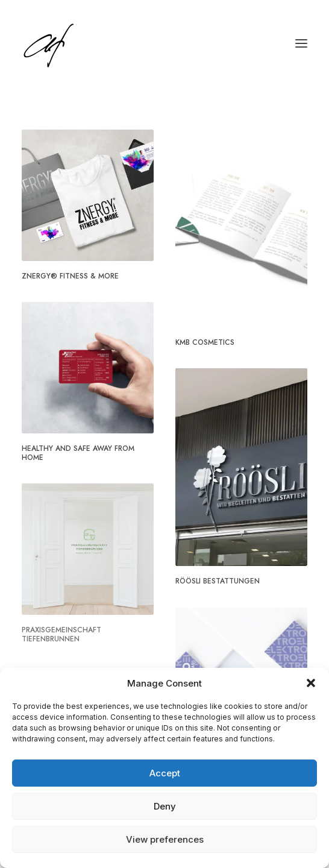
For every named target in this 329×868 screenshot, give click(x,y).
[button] (311, 683)
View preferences (165, 839)
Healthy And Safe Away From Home (78, 453)
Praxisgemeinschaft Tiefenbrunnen (61, 634)
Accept (165, 773)
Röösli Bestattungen (218, 581)
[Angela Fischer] (86, 43)
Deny (165, 806)
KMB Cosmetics (205, 342)
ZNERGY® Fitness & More (70, 276)
